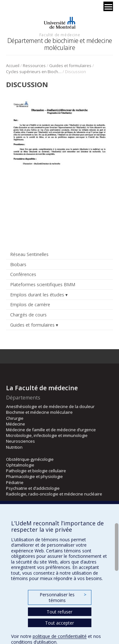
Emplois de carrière (30, 305)
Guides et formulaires (70, 66)
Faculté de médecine (60, 35)
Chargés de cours (28, 315)
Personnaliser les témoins (63, 597)
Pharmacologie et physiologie (34, 476)
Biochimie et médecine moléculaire (39, 412)
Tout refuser (60, 612)
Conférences (23, 274)
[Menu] (108, 6)
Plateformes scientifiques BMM (43, 284)
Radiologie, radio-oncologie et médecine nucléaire (54, 494)
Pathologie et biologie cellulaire (36, 471)
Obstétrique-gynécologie (30, 459)
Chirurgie (15, 418)
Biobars (18, 264)
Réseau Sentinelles (29, 254)
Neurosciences (20, 441)
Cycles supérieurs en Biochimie (34, 72)
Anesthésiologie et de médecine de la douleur (50, 406)
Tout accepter (60, 623)
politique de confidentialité (60, 636)
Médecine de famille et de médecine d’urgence (51, 430)
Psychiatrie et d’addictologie (33, 488)
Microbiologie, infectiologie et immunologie (47, 435)
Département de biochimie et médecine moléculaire (60, 44)
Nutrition (14, 447)
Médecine (16, 424)
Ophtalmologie (20, 465)
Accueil (13, 66)
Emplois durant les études (37, 295)
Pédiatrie (15, 482)
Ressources (34, 66)
